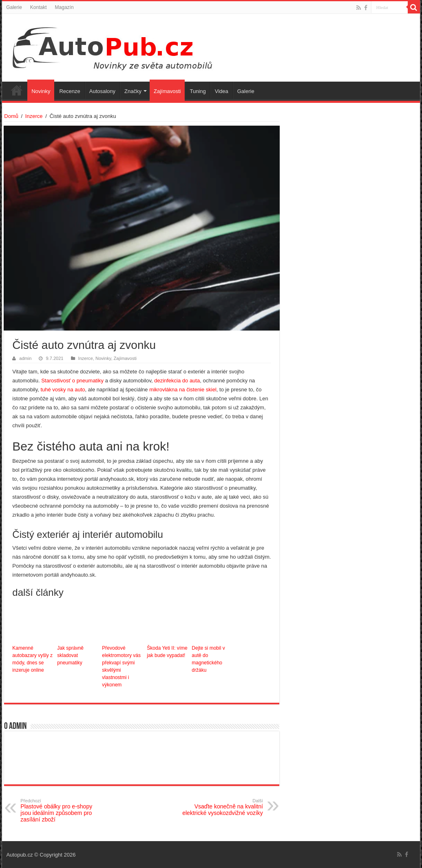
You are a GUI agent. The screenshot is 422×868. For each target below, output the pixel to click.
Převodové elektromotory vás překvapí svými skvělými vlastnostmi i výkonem (121, 666)
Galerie (14, 7)
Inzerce (34, 116)
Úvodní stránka (17, 90)
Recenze (70, 91)
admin (25, 358)
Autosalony (102, 91)
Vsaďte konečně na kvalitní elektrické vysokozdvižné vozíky (221, 807)
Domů (11, 116)
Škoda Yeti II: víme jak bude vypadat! (167, 652)
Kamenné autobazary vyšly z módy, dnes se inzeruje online (32, 659)
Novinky (41, 91)
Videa (222, 91)
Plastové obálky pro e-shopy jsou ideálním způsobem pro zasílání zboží (62, 810)
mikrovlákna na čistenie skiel (183, 390)
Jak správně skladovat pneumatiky (70, 655)
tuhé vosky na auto (63, 390)
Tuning (198, 91)
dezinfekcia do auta (177, 381)
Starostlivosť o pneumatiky (72, 381)
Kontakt (39, 7)
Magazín (64, 7)
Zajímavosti (167, 91)
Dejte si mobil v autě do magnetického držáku (208, 659)
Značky (133, 91)
